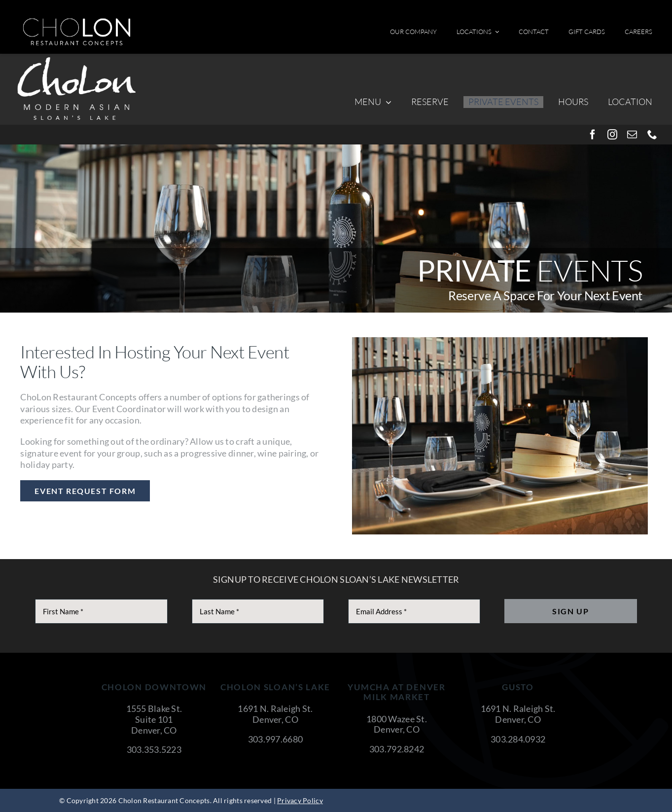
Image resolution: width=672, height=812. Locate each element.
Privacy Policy (300, 800)
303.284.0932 (518, 739)
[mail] (632, 135)
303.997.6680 (275, 739)
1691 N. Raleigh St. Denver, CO (275, 714)
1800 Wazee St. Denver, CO (397, 724)
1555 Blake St (153, 708)
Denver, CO (154, 730)
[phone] (652, 135)
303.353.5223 (154, 749)
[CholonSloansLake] (76, 58)
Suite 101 (154, 719)
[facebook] (593, 135)
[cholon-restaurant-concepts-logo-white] (77, 22)
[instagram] (612, 135)
